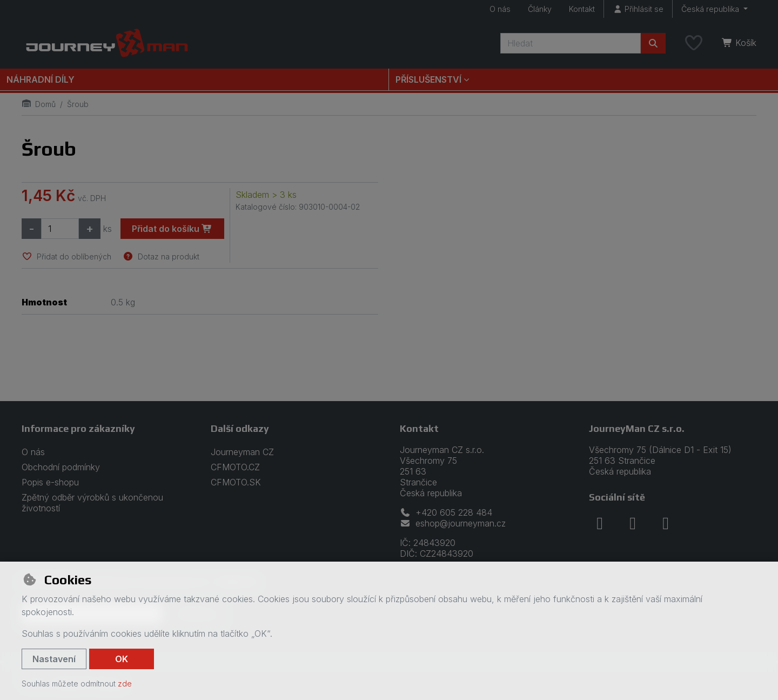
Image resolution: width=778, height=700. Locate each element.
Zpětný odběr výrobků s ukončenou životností (92, 503)
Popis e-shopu (50, 482)
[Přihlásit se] (638, 9)
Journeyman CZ (242, 452)
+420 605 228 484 (446, 512)
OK (122, 659)
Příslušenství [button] (428, 79)
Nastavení (54, 659)
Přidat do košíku (172, 229)
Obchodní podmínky (61, 467)
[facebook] (600, 523)
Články (540, 9)
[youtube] (666, 523)
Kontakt (582, 9)
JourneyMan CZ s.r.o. (637, 428)
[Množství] (60, 229)
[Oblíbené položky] (694, 43)
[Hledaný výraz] (571, 43)
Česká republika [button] (711, 9)
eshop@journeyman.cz (453, 523)
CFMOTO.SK (236, 482)
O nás (500, 9)
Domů (39, 104)
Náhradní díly (41, 79)
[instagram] (633, 523)
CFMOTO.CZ (235, 467)
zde (125, 684)
